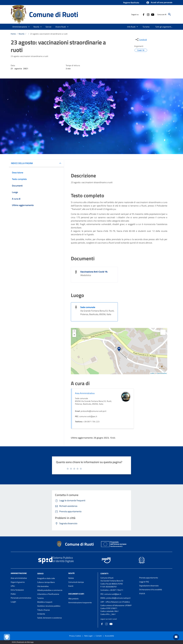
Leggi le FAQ (144, 582)
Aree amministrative (19, 578)
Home (13, 34)
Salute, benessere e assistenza (50, 618)
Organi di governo (18, 582)
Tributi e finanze (44, 610)
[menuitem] (130, 27)
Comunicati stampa (76, 582)
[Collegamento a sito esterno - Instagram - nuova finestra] (148, 14)
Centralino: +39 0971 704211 (112, 590)
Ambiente (41, 614)
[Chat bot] (176, 637)
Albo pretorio (73, 599)
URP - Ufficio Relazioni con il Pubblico (115, 602)
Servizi (40, 574)
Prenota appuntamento (149, 578)
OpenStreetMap (162, 373)
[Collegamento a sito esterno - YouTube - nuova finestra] (153, 14)
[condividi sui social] (141, 40)
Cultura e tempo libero (46, 582)
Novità (21, 34)
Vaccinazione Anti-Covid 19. (94, 272)
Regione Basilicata (131, 3)
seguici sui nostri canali (109, 619)
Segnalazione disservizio (149, 586)
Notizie (71, 578)
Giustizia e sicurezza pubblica (49, 606)
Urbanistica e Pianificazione (48, 594)
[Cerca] (170, 14)
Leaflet (152, 373)
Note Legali (88, 636)
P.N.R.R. (142, 594)
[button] (159, 3)
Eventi (71, 586)
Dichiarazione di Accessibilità (151, 590)
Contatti (104, 574)
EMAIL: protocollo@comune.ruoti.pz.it (115, 598)
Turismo (40, 598)
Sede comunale (88, 307)
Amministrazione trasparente (80, 602)
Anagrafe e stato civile (46, 578)
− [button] (74, 335)
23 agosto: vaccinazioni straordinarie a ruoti (49, 34)
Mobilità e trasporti (45, 602)
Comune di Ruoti (54, 14)
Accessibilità (109, 636)
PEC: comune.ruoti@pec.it (111, 594)
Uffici (13, 586)
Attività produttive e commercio (50, 590)
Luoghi (13, 602)
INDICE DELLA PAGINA (22, 163)
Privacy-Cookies (75, 636)
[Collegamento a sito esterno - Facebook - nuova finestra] (143, 14)
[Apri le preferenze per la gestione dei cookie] (7, 637)
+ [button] (74, 331)
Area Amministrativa (85, 393)
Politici (13, 594)
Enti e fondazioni (17, 590)
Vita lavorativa (43, 586)
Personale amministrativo (21, 598)
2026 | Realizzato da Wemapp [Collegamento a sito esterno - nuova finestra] (23, 642)
